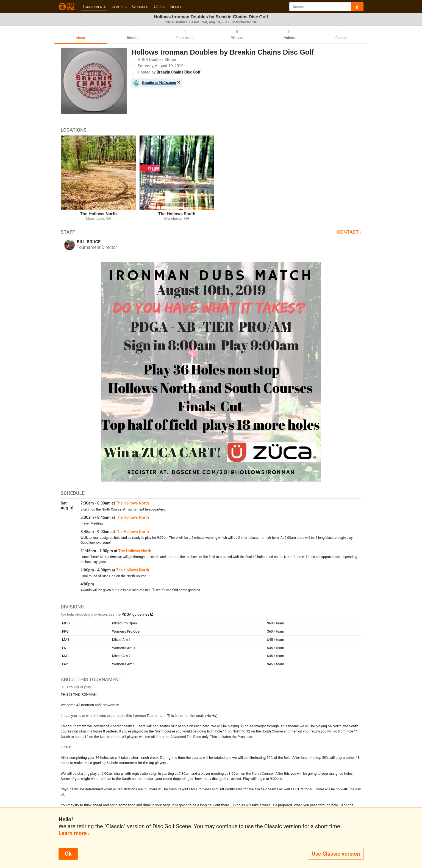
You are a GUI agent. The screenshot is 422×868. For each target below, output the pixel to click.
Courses (140, 6)
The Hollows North (132, 503)
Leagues (119, 6)
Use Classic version (336, 854)
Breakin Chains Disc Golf (178, 72)
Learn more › (74, 833)
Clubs (159, 6)
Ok (68, 854)
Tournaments (94, 6)
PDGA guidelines (136, 614)
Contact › (349, 232)
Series (176, 6)
